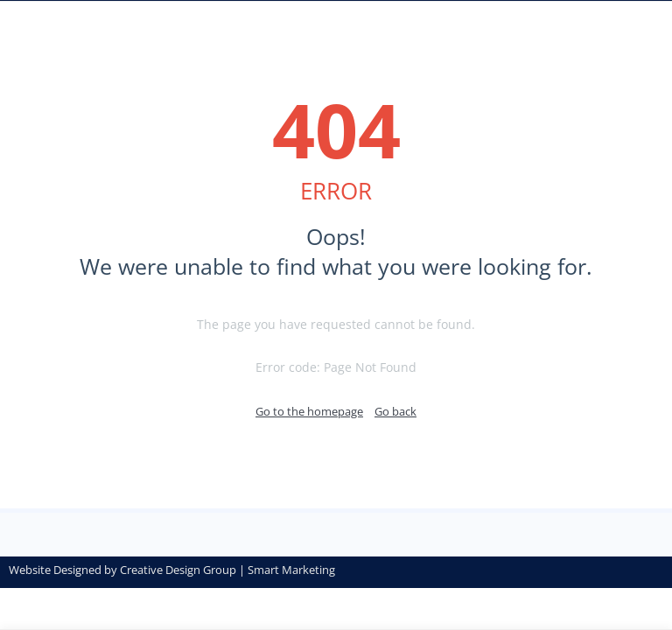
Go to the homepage (309, 411)
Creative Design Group (178, 570)
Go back (395, 411)
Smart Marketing (291, 570)
